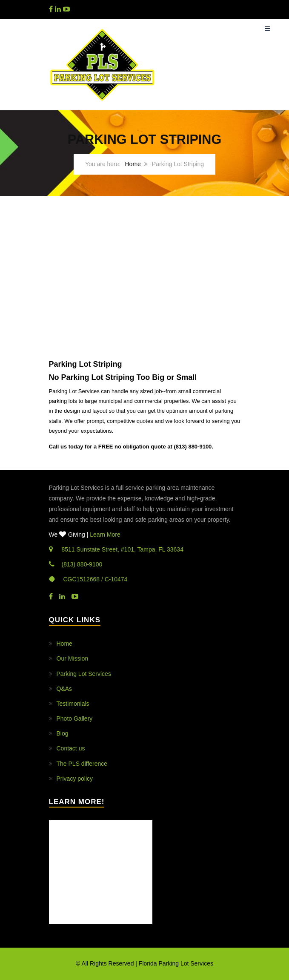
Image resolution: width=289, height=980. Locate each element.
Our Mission (73, 658)
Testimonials (73, 704)
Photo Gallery (75, 718)
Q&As (64, 689)
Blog (63, 733)
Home (133, 164)
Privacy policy (75, 779)
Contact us (71, 748)
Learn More (105, 535)
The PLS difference (82, 764)
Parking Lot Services (84, 674)
